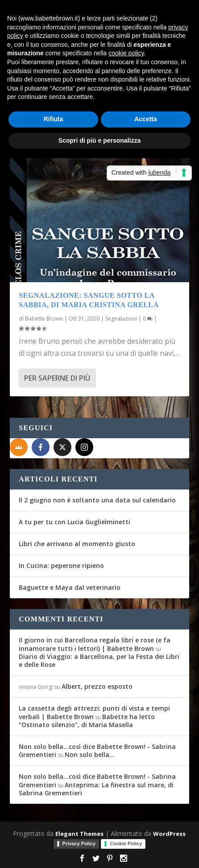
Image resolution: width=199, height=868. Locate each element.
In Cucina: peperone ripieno (61, 566)
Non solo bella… (90, 755)
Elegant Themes (79, 834)
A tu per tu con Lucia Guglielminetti (75, 522)
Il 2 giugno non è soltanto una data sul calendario (97, 500)
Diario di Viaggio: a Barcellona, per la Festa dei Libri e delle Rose (99, 660)
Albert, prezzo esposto (97, 686)
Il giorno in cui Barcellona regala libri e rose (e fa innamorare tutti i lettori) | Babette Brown (95, 644)
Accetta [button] (146, 119)
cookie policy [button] (126, 53)
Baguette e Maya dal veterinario (70, 587)
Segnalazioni (121, 319)
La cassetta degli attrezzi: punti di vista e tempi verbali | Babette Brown (94, 712)
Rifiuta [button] (54, 119)
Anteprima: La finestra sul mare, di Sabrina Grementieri (96, 789)
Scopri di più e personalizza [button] (99, 140)
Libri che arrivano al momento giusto (77, 544)
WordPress (169, 834)
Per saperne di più (57, 378)
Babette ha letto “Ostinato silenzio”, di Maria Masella (87, 721)
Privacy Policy (79, 843)
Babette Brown (44, 319)
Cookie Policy (126, 843)
